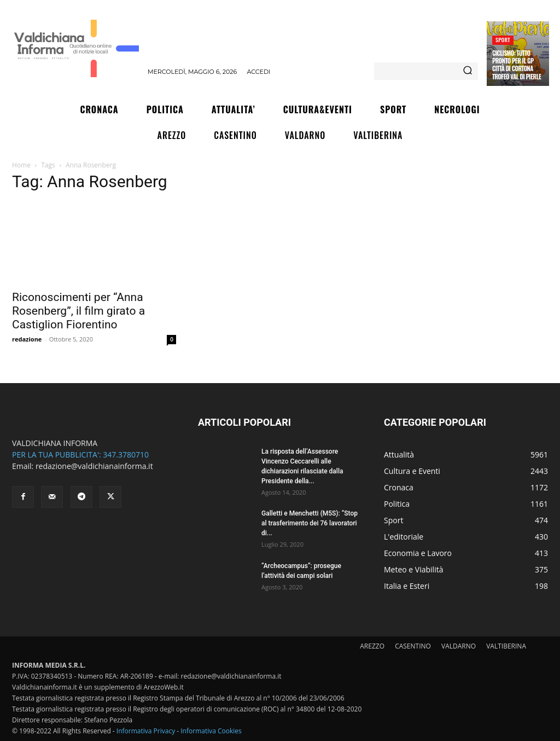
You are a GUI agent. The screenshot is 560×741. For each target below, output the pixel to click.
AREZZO (372, 646)
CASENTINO (413, 646)
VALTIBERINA (506, 646)
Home (21, 165)
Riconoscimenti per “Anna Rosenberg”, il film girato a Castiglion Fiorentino (78, 311)
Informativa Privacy (146, 731)
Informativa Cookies (211, 731)
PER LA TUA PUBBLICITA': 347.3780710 (80, 455)
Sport (503, 40)
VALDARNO (459, 646)
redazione (27, 339)
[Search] (468, 71)
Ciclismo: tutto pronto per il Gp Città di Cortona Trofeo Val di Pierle (517, 65)
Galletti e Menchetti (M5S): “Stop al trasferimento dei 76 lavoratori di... (310, 523)
